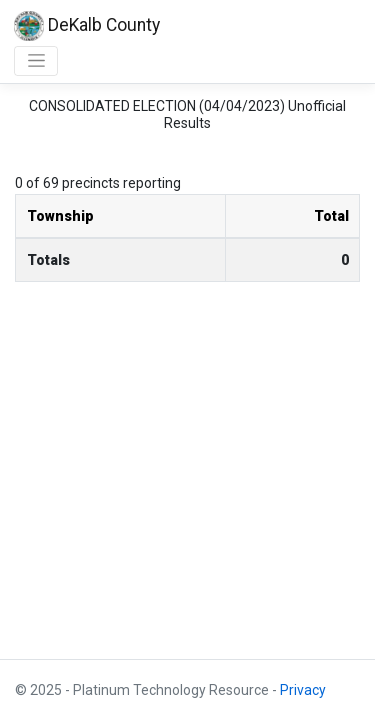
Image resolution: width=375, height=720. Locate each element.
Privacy (303, 690)
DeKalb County (87, 26)
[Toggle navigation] (36, 61)
